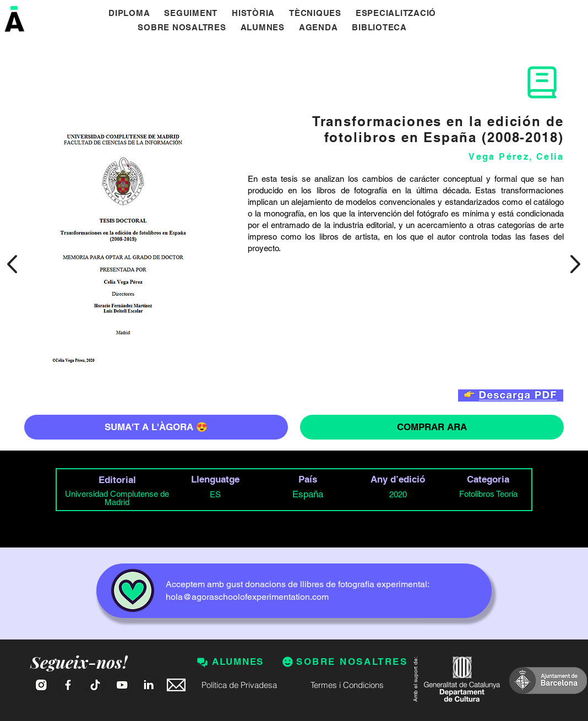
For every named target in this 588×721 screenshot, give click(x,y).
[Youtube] (122, 685)
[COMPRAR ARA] (432, 427)
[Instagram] (41, 685)
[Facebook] (68, 685)
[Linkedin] (149, 685)
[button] (379, 28)
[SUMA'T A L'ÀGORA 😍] (156, 427)
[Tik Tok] (95, 685)
